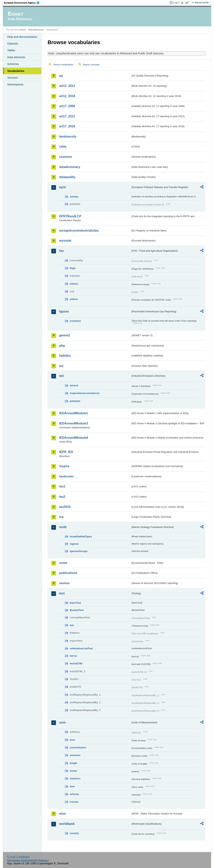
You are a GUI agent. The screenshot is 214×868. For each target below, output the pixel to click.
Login (176, 3)
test (62, 593)
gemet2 (64, 335)
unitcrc (74, 299)
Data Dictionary (36, 30)
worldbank (67, 824)
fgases (64, 311)
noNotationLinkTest (81, 648)
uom (62, 722)
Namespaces (15, 84)
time (72, 786)
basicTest (75, 603)
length (73, 763)
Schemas (13, 64)
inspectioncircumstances (85, 393)
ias (61, 366)
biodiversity (68, 137)
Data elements (16, 57)
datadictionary (70, 167)
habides (65, 356)
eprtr (63, 187)
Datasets (13, 44)
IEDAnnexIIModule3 (73, 423)
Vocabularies (16, 71)
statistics (75, 779)
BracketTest (77, 610)
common (66, 157)
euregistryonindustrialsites (79, 231)
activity (74, 197)
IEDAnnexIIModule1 (73, 413)
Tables (11, 50)
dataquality (67, 177)
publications (68, 573)
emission (75, 755)
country (74, 833)
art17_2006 (67, 106)
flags (73, 268)
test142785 (76, 663)
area (72, 740)
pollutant (75, 401)
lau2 (62, 497)
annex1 (74, 385)
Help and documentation (22, 37)
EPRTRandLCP (70, 216)
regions (74, 544)
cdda (63, 147)
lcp (61, 517)
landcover (66, 476)
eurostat (65, 241)
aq (61, 76)
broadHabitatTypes (81, 537)
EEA (23, 3)
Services (12, 78)
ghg (62, 346)
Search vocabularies (63, 65)
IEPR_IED (66, 452)
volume (74, 802)
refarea (74, 284)
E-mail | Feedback (19, 857)
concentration (78, 747)
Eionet (22, 30)
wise (62, 814)
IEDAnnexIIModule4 (73, 438)
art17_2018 (67, 126)
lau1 (62, 486)
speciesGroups (79, 551)
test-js (73, 656)
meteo (73, 771)
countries (75, 321)
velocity (74, 794)
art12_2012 (67, 86)
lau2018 (65, 507)
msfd (63, 527)
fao (61, 251)
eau (72, 625)
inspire (64, 466)
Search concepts (91, 65)
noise (63, 563)
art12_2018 (67, 96)
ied (61, 376)
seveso (64, 583)
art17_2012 (67, 116)
